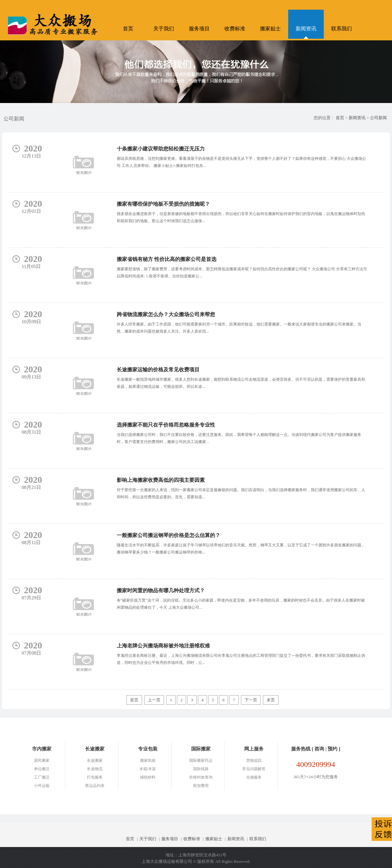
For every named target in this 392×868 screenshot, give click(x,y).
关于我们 (164, 29)
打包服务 (95, 777)
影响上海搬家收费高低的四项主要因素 (161, 480)
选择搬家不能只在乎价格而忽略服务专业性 (166, 425)
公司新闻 (378, 118)
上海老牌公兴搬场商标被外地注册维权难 (163, 646)
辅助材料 (148, 777)
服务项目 (199, 29)
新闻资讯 (306, 29)
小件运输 (42, 786)
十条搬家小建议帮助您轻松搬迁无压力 (161, 149)
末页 (271, 700)
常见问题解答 (254, 769)
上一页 (154, 700)
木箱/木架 (148, 769)
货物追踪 (254, 760)
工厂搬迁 (42, 777)
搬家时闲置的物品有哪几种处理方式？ (161, 590)
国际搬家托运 (201, 760)
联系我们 (342, 29)
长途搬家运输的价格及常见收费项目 (158, 370)
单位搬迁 (42, 769)
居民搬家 (42, 760)
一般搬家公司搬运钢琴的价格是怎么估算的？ (169, 535)
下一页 (251, 700)
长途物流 (95, 769)
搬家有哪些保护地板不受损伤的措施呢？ (163, 204)
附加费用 (201, 786)
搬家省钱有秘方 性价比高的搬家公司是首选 (167, 259)
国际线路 (201, 769)
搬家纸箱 (148, 760)
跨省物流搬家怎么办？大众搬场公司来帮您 (166, 314)
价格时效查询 (201, 777)
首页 (128, 29)
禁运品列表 (95, 786)
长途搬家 (95, 760)
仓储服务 (254, 777)
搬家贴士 (270, 29)
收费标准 (235, 29)
